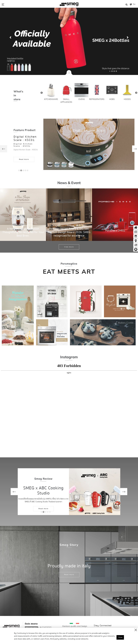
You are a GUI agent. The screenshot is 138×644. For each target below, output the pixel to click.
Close (120, 637)
